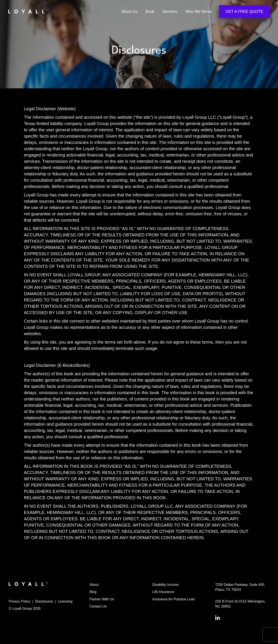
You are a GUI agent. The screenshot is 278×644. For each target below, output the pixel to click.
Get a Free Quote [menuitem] (244, 12)
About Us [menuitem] (129, 12)
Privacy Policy (20, 601)
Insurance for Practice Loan (174, 599)
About (94, 585)
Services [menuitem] (170, 12)
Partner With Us (102, 599)
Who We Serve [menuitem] (198, 12)
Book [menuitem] (150, 12)
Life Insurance (163, 592)
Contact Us (98, 606)
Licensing (65, 601)
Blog (93, 592)
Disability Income (165, 585)
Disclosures (44, 601)
